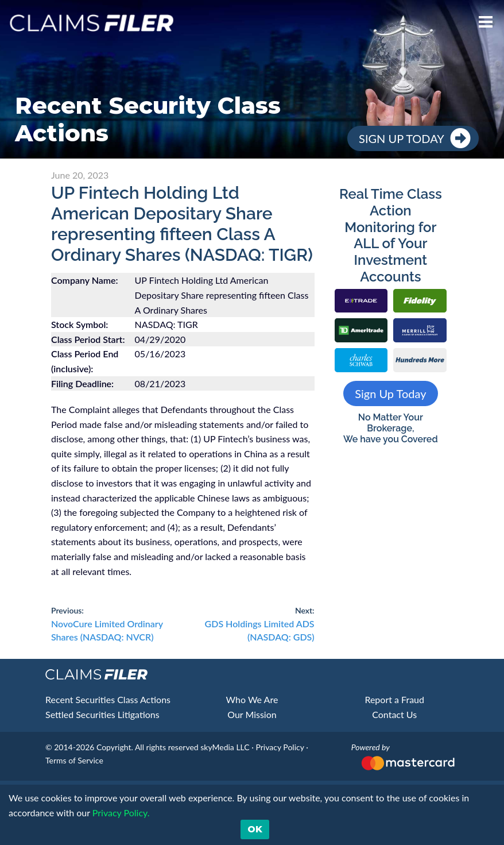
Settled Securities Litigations (102, 714)
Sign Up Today (402, 138)
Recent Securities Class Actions (108, 699)
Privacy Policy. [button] (120, 813)
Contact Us (394, 714)
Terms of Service (74, 760)
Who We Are (252, 699)
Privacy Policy (280, 747)
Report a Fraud (394, 699)
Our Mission (252, 714)
